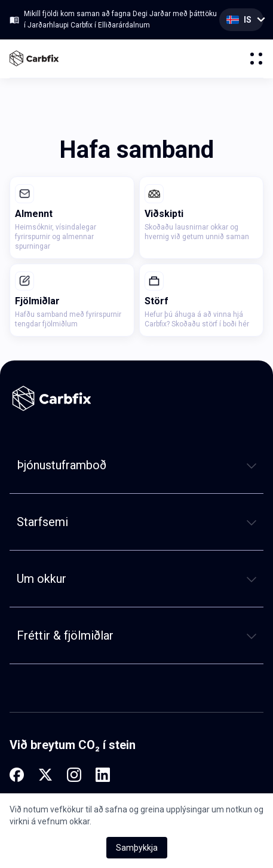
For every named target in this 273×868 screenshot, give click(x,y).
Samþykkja (137, 848)
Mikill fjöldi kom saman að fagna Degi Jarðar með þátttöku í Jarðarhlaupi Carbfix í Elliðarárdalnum (120, 19)
